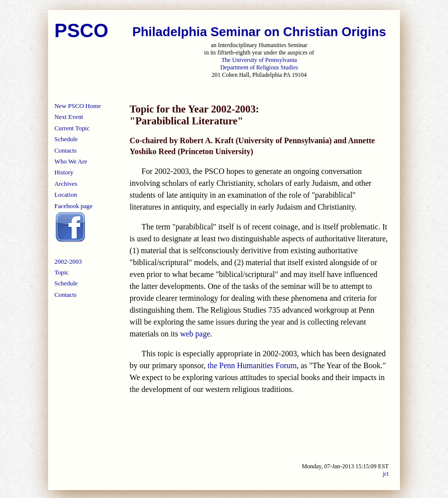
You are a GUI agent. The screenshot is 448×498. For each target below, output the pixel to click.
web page (195, 334)
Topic (62, 273)
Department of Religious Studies (259, 67)
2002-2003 (68, 262)
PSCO (82, 30)
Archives (66, 184)
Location (66, 195)
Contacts (66, 151)
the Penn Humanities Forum (252, 365)
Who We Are (71, 162)
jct (386, 474)
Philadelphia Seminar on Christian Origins (259, 32)
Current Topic (72, 128)
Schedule (66, 139)
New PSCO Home (78, 106)
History (64, 172)
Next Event (69, 117)
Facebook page (74, 206)
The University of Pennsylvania (259, 60)
